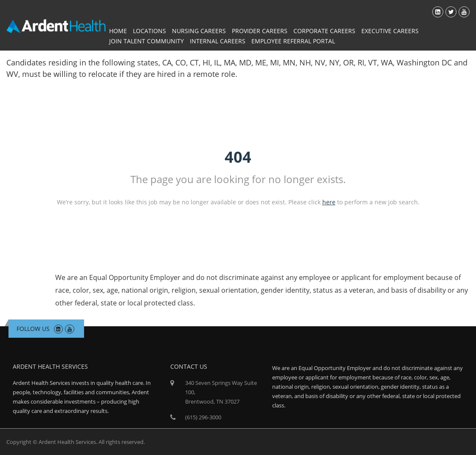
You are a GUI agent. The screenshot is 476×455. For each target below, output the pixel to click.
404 (238, 157)
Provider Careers (260, 31)
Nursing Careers (199, 31)
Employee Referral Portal (293, 41)
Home (118, 31)
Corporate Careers (324, 31)
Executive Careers (390, 31)
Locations (149, 31)
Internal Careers (218, 41)
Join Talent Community (146, 41)
